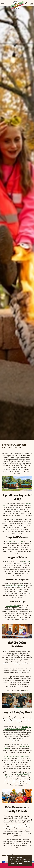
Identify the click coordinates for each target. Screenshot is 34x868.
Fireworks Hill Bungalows (14, 586)
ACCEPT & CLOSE (16, 864)
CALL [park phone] (31, 3)
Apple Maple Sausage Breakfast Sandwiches (18, 728)
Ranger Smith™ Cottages (14, 541)
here (20, 533)
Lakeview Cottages (12, 606)
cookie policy (26, 861)
